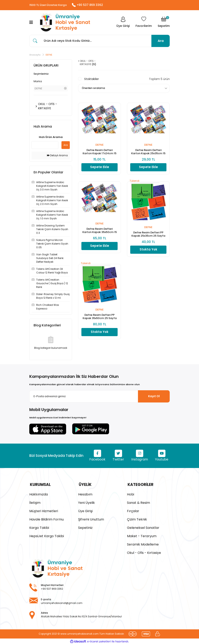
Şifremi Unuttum (91, 519)
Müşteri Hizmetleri (44, 511)
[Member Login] (123, 23)
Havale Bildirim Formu (46, 519)
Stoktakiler (92, 79)
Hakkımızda (39, 494)
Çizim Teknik (137, 519)
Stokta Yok (148, 250)
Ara (161, 41)
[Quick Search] (45, 145)
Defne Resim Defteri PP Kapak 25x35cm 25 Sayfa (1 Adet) (148, 235)
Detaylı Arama (57, 156)
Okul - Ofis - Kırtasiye (144, 552)
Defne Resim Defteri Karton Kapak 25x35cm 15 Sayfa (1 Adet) (148, 152)
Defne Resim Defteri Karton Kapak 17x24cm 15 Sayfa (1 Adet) (99, 152)
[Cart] (164, 23)
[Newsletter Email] (99, 397)
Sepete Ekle (100, 168)
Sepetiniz (85, 527)
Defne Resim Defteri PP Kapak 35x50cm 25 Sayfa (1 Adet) (100, 317)
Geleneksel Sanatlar (143, 527)
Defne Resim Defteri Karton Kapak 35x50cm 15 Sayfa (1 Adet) (100, 231)
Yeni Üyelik (86, 502)
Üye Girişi (85, 511)
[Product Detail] (148, 182)
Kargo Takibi (39, 527)
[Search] (99, 41)
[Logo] (64, 23)
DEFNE (49, 55)
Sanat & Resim (138, 502)
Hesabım (85, 494)
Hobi (131, 494)
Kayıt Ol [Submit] (154, 396)
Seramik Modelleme (143, 544)
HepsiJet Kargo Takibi (47, 536)
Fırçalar (133, 511)
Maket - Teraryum (142, 536)
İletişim (35, 502)
